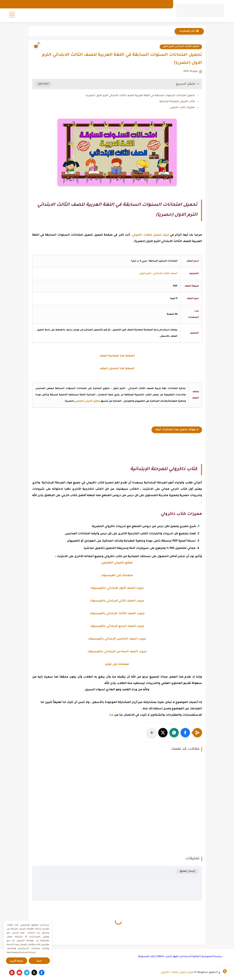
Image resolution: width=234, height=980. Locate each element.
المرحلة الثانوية (73, 15)
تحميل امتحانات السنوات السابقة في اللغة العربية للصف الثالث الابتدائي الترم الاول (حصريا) (140, 96)
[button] (185, 733)
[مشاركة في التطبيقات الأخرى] (152, 733)
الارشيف (164, 4)
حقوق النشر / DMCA (168, 957)
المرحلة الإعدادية (102, 15)
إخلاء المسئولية (147, 957)
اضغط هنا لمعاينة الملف (117, 356)
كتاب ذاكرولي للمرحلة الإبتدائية (177, 102)
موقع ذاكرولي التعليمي (87, 401)
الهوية (138, 4)
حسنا (39, 961)
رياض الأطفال (160, 15)
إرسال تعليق (187, 871)
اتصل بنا (125, 4)
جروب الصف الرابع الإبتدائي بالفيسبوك (117, 626)
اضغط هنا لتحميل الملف (117, 369)
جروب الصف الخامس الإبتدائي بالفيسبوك (117, 639)
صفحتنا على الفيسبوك (117, 576)
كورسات (50, 15)
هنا (111, 715)
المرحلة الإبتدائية (132, 15)
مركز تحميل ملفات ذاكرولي (177, 973)
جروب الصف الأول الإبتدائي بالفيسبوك (117, 588)
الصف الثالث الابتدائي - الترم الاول (158, 274)
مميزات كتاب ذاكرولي (182, 108)
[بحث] (12, 15)
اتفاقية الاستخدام (190, 957)
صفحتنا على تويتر (117, 664)
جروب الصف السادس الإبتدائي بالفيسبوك (117, 652)
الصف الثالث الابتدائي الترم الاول (181, 47)
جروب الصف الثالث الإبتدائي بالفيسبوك (117, 614)
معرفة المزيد (17, 961)
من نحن (150, 4)
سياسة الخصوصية (212, 957)
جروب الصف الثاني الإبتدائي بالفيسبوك (117, 601)
